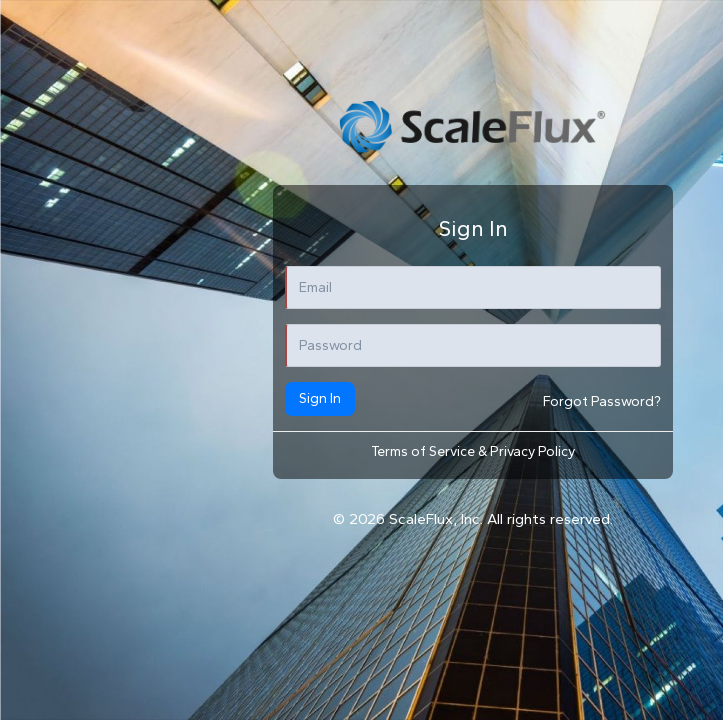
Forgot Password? (602, 401)
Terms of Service (424, 451)
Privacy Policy (532, 451)
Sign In (320, 398)
